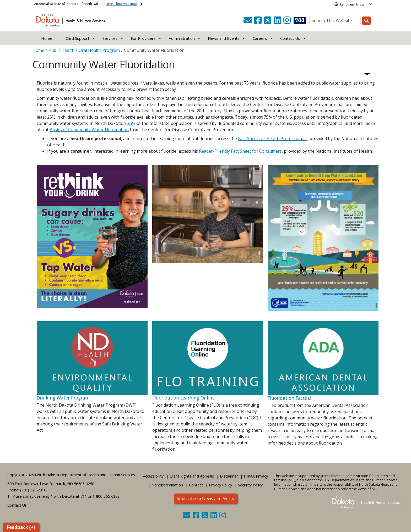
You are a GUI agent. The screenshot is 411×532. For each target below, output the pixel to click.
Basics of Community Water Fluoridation (89, 130)
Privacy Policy (220, 485)
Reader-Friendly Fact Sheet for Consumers (240, 151)
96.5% (130, 123)
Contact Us (17, 505)
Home (47, 38)
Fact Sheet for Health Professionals (273, 138)
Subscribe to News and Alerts (205, 498)
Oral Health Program (99, 50)
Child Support (77, 38)
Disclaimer (229, 476)
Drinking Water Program (63, 398)
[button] (248, 22)
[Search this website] (366, 21)
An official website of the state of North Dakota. (86, 4)
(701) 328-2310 (33, 490)
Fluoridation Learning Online (183, 398)
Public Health (61, 50)
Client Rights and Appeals (192, 476)
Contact (196, 485)
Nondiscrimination (167, 485)
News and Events (224, 38)
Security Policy (250, 485)
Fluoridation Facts (287, 398)
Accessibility (153, 476)
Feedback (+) (21, 527)
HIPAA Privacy (256, 476)
